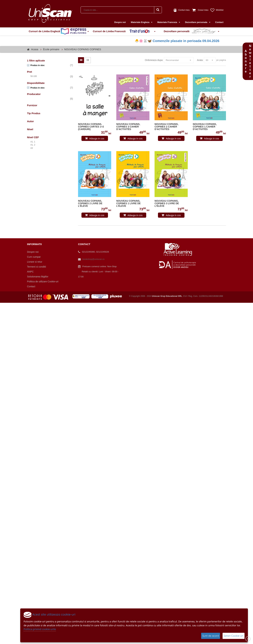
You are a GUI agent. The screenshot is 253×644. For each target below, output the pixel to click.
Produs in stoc (37, 65)
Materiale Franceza (167, 22)
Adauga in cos (97, 139)
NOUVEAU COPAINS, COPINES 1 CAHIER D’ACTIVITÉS (205, 127)
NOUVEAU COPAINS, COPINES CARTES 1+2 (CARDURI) (91, 127)
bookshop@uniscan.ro (94, 259)
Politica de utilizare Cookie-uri (43, 281)
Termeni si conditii (36, 267)
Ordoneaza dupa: (154, 60)
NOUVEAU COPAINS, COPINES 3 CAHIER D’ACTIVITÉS (128, 127)
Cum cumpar (34, 257)
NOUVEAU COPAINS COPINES (83, 49)
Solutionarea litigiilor (38, 277)
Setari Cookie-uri (234, 636)
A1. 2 (33, 145)
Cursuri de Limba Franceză (123, 31)
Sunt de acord (211, 636)
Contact (219, 22)
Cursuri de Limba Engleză (58, 31)
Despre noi (120, 22)
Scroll (248, 639)
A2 (32, 148)
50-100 (34, 76)
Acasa (35, 49)
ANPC (30, 272)
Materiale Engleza (141, 22)
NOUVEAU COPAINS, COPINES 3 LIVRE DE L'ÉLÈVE (167, 203)
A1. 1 (33, 142)
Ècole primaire (51, 49)
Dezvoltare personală (190, 31)
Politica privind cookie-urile (40, 629)
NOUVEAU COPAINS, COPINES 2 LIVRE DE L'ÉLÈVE (90, 203)
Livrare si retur (35, 262)
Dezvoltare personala (196, 22)
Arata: (200, 60)
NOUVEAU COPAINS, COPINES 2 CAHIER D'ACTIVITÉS (167, 127)
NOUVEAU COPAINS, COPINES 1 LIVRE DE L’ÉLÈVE (128, 203)
